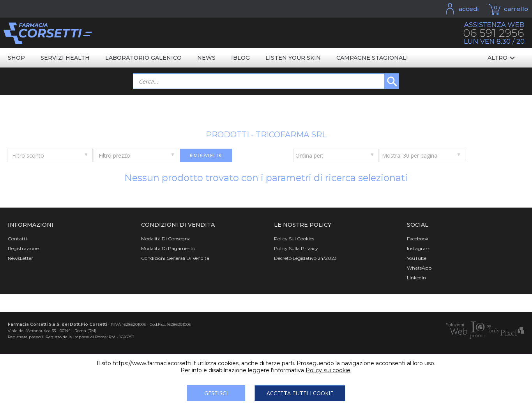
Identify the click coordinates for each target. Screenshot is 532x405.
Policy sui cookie (328, 370)
